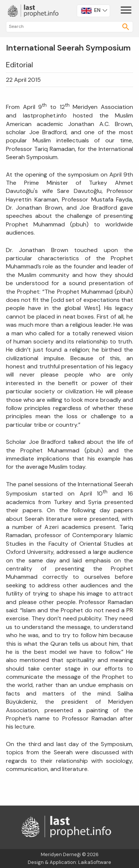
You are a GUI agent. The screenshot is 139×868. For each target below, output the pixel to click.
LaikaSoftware (95, 862)
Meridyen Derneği (61, 854)
